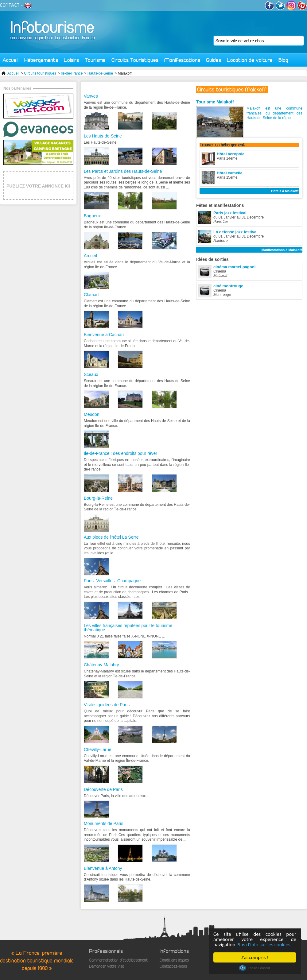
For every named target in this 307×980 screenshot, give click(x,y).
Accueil (10, 60)
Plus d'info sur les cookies (263, 945)
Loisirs (71, 60)
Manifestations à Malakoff (282, 250)
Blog (283, 60)
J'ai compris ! (255, 957)
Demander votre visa (107, 966)
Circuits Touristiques (135, 60)
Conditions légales (174, 960)
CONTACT (10, 5)
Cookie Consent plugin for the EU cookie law (255, 968)
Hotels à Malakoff (285, 191)
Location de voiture (250, 60)
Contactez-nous (173, 966)
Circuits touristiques (40, 73)
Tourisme (95, 60)
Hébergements (41, 60)
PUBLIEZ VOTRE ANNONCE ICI (38, 186)
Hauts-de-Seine (100, 73)
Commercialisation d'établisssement (119, 960)
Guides (214, 60)
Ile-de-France (72, 73)
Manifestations (182, 60)
